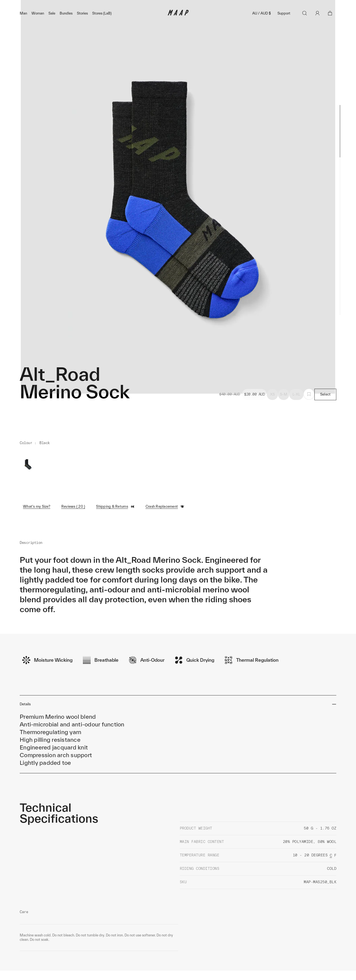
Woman (38, 25)
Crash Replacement (165, 518)
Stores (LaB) (102, 25)
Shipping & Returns (115, 518)
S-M (284, 406)
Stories (82, 25)
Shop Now (207, 6)
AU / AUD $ (262, 25)
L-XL (296, 406)
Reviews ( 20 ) (73, 518)
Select (325, 406)
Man (23, 25)
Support (284, 25)
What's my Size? (37, 518)
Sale (52, 25)
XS (273, 406)
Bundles (66, 25)
